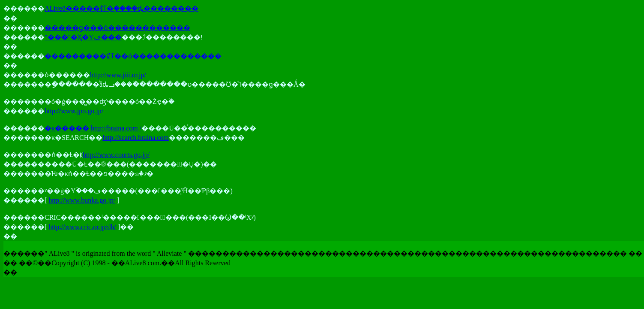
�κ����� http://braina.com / (93, 128)
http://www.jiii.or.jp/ (118, 75)
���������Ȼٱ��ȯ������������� (133, 56)
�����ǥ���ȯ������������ (117, 28)
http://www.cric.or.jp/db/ (82, 227)
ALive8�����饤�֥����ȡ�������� (121, 8)
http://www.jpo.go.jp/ (74, 111)
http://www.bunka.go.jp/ (82, 200)
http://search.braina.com (136, 138)
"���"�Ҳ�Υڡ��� (83, 37)
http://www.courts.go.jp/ (116, 155)
